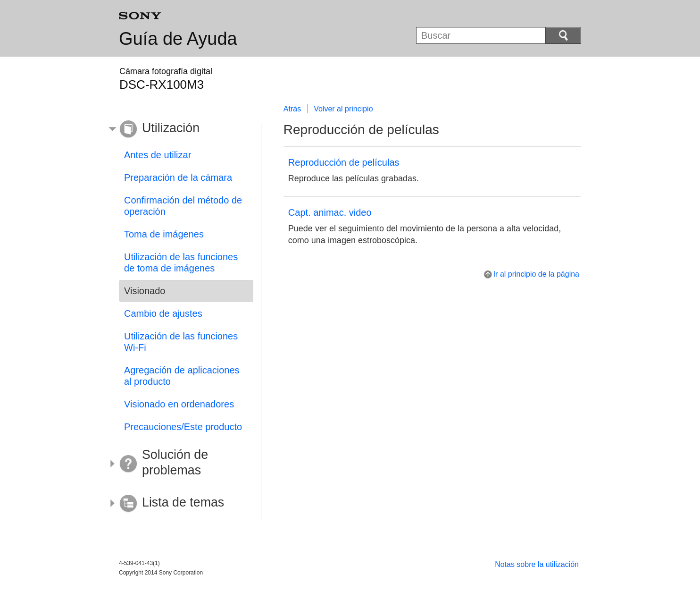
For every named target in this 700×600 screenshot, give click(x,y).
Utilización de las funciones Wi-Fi (181, 342)
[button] (179, 129)
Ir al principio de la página (536, 274)
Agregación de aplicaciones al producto (182, 376)
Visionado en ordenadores (179, 404)
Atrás (292, 109)
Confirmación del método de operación (183, 206)
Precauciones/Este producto (183, 427)
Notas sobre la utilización (537, 564)
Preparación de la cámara (178, 177)
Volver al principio (343, 109)
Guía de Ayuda (178, 39)
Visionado (145, 291)
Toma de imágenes (164, 234)
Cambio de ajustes (163, 313)
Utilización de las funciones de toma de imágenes (181, 262)
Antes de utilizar (158, 155)
